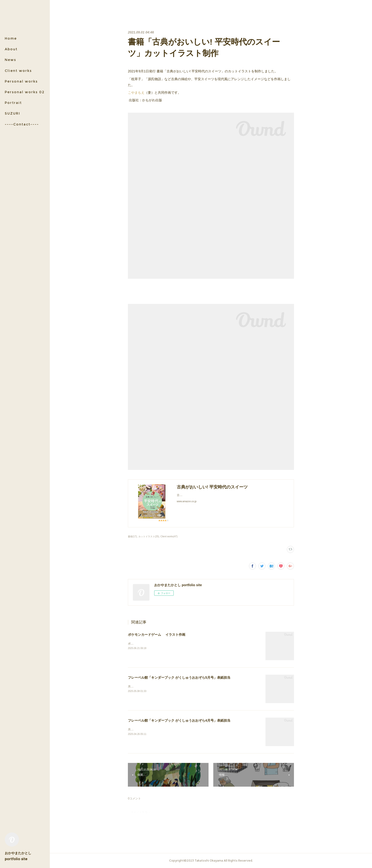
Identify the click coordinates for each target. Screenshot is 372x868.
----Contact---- (22, 124)
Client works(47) (169, 536)
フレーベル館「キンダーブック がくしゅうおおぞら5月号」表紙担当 (179, 678)
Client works (18, 71)
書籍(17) (132, 536)
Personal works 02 (25, 92)
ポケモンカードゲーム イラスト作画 (157, 635)
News (10, 60)
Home (11, 38)
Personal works (21, 81)
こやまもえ (136, 93)
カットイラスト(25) (149, 536)
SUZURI (12, 113)
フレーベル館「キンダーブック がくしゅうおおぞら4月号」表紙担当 (179, 720)
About (11, 49)
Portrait (13, 103)
